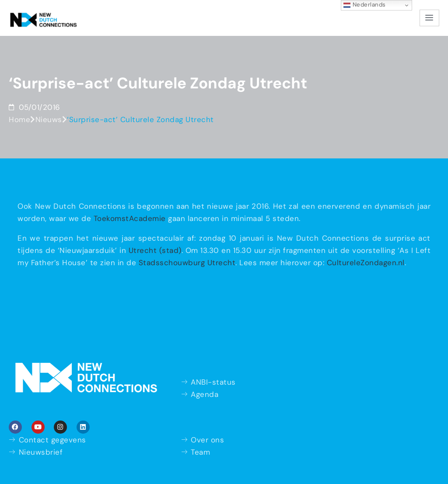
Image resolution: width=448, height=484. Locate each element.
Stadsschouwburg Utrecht (187, 263)
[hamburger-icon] (429, 18)
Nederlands (365, 5)
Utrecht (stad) (155, 250)
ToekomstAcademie (130, 218)
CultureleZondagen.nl (366, 263)
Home (19, 119)
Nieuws (49, 119)
